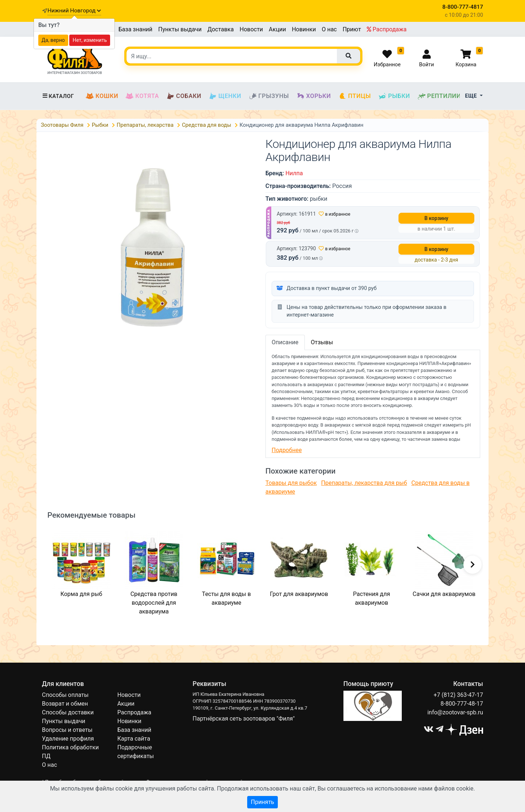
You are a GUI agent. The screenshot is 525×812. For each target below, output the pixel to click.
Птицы (355, 96)
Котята (142, 96)
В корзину (436, 218)
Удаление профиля (68, 739)
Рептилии (439, 96)
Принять (262, 802)
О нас (329, 29)
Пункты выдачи (180, 29)
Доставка (221, 29)
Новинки (304, 29)
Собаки (184, 96)
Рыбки (394, 96)
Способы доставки (68, 712)
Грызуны (269, 96)
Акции (277, 29)
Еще (472, 96)
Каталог (58, 96)
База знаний (135, 29)
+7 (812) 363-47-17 (458, 695)
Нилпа (294, 173)
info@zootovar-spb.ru (455, 712)
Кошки (102, 96)
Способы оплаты (65, 695)
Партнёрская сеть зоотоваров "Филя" (244, 719)
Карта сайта (134, 739)
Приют (352, 29)
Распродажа (387, 29)
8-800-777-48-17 (462, 704)
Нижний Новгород (74, 11)
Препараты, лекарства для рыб (364, 483)
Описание (285, 342)
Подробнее (287, 450)
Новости (251, 29)
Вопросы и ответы (67, 730)
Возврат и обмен (65, 704)
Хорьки (314, 96)
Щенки (225, 96)
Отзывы (322, 342)
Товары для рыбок (291, 483)
